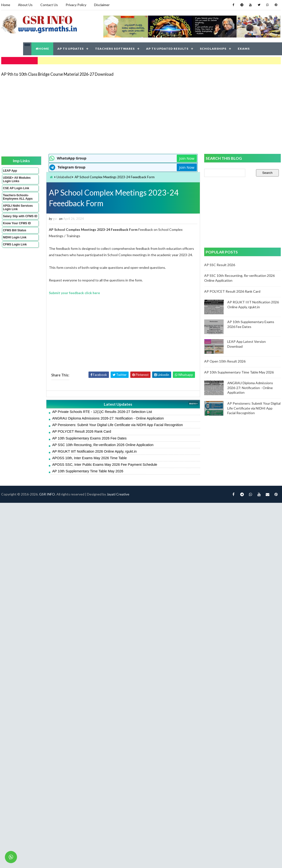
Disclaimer (102, 5)
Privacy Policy (76, 5)
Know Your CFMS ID (17, 223)
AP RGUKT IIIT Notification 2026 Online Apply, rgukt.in (95, 451)
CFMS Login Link (15, 244)
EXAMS (244, 49)
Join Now (187, 158)
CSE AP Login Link (16, 188)
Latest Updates (118, 404)
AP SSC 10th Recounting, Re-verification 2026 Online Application (103, 445)
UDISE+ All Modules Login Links (17, 179)
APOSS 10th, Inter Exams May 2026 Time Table (90, 458)
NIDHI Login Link (15, 237)
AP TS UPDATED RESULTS (167, 49)
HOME (42, 49)
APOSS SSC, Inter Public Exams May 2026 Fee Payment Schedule (105, 465)
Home (6, 5)
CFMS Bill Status (15, 230)
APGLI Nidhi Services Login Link (18, 207)
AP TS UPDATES (70, 49)
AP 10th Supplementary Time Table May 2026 (88, 471)
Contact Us (49, 5)
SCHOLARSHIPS (213, 49)
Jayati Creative (118, 494)
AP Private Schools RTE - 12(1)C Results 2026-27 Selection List (102, 412)
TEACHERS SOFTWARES (115, 49)
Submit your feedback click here (74, 293)
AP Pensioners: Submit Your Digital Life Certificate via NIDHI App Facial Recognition (118, 425)
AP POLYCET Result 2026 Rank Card (82, 431)
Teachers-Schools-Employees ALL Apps (18, 197)
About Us (25, 5)
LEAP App (10, 171)
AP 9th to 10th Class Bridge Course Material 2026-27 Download (57, 74)
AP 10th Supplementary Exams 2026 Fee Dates (89, 438)
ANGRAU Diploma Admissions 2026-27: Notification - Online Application (108, 418)
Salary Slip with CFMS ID (20, 216)
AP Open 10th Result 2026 (225, 361)
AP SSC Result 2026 (220, 265)
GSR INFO (47, 494)
